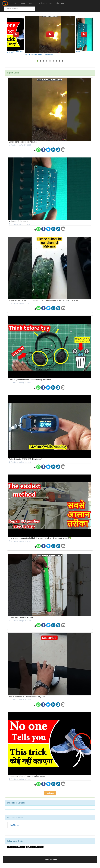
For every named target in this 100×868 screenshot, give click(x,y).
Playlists (60, 3)
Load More (50, 793)
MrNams (15, 825)
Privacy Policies (46, 3)
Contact (32, 3)
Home (14, 3)
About (23, 3)
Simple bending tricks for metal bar (39, 54)
